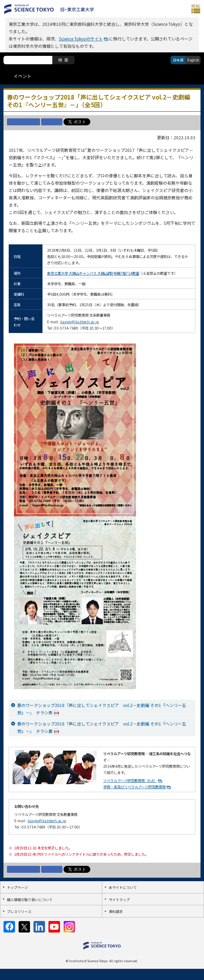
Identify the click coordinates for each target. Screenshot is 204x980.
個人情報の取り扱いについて (30, 900)
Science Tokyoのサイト (81, 39)
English (193, 60)
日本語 (178, 60)
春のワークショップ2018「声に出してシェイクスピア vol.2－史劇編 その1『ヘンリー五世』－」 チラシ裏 (102, 728)
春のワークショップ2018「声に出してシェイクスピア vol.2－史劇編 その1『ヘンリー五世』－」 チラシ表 (102, 709)
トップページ (17, 887)
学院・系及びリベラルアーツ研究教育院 (134, 787)
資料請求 (116, 911)
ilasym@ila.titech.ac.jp (80, 322)
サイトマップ (119, 900)
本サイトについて (123, 887)
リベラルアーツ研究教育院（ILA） (130, 780)
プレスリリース (19, 911)
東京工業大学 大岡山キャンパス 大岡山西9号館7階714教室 (93, 273)
